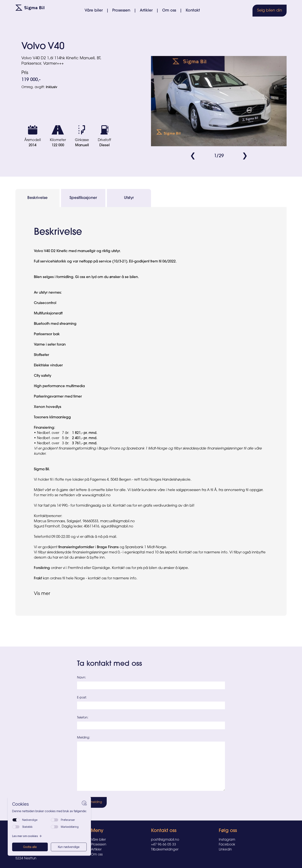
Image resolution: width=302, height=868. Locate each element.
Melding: (83, 738)
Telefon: (83, 718)
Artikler (146, 11)
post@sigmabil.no (165, 840)
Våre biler (94, 11)
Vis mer (42, 594)
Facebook (227, 845)
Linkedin (225, 850)
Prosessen (121, 11)
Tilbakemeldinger (165, 850)
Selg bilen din (270, 11)
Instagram (227, 840)
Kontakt (193, 11)
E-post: (82, 698)
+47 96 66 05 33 (164, 845)
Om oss (169, 11)
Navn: (81, 678)
